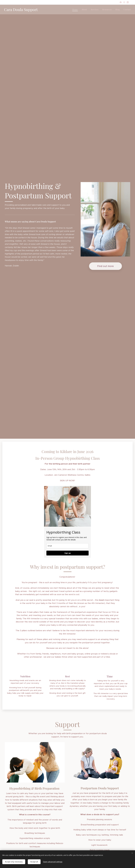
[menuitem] (76, 9)
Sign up (68, 553)
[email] (67, 546)
